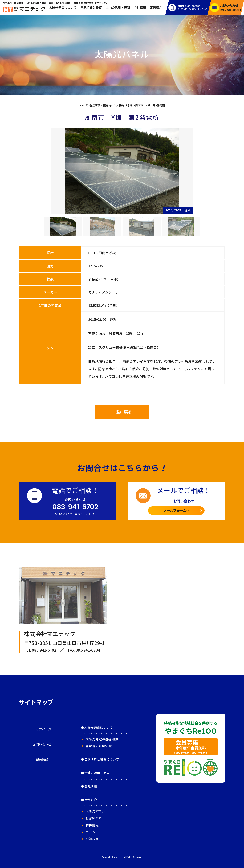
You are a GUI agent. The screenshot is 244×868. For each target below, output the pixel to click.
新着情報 (42, 760)
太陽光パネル (124, 105)
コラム (91, 832)
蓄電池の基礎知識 (99, 746)
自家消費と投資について (102, 759)
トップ (83, 105)
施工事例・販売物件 (102, 105)
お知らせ (92, 839)
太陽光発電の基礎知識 (102, 739)
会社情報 (140, 7)
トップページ (42, 729)
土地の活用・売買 (118, 7)
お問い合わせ (42, 744)
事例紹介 (156, 7)
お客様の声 (94, 818)
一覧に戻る (122, 412)
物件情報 (92, 825)
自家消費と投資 (91, 7)
